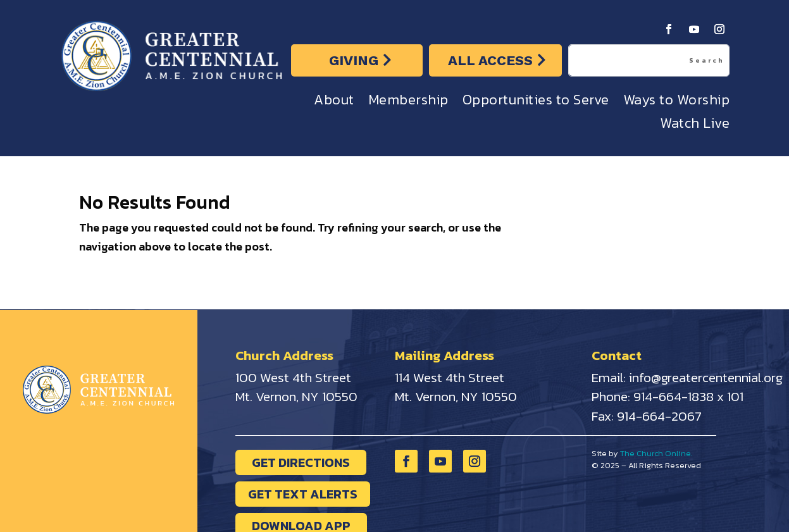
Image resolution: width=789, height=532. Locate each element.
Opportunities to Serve (536, 103)
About (334, 103)
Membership (408, 103)
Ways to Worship (677, 103)
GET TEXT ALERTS (303, 494)
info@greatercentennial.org (706, 377)
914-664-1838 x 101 (688, 396)
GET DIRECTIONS (301, 462)
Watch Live (695, 126)
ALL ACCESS (490, 60)
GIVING (354, 60)
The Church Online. (656, 453)
